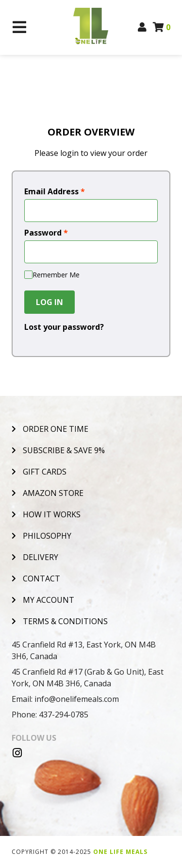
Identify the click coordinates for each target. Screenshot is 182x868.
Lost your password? (64, 327)
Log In (50, 302)
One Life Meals (120, 852)
